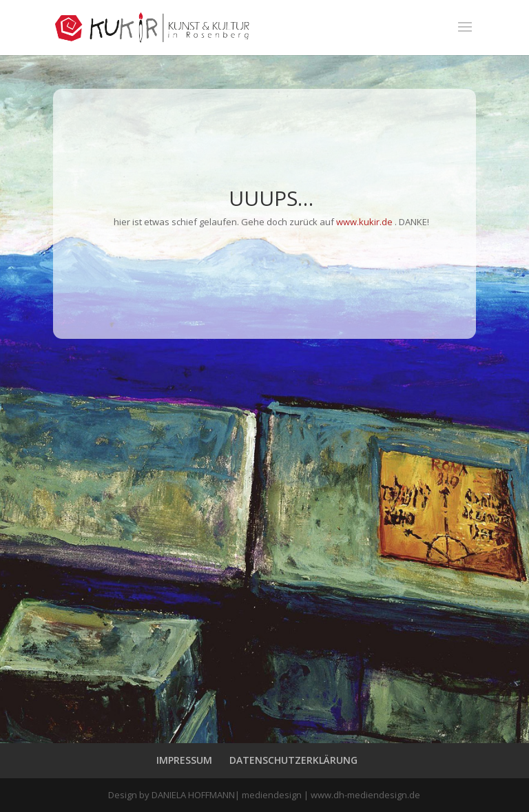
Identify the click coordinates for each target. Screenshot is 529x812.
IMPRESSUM (184, 760)
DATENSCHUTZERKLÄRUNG (293, 760)
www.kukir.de (364, 222)
